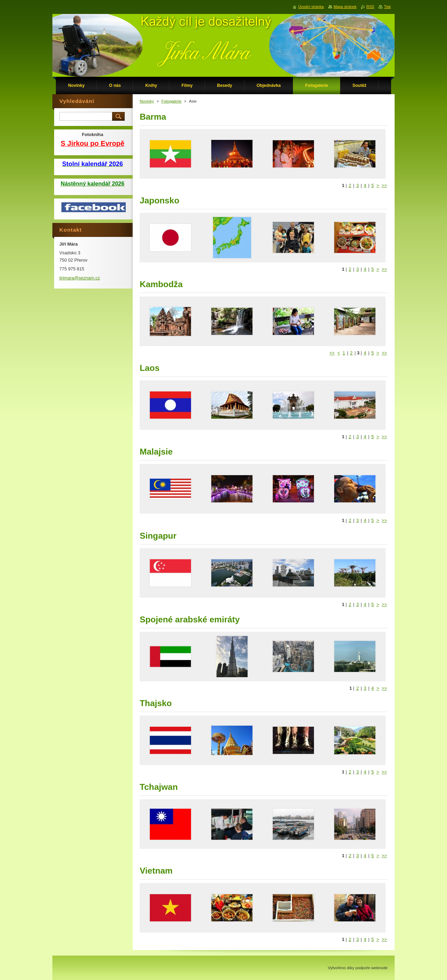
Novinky (147, 101)
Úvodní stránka (311, 7)
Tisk (387, 7)
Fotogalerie (171, 101)
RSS (370, 7)
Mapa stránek (345, 7)
